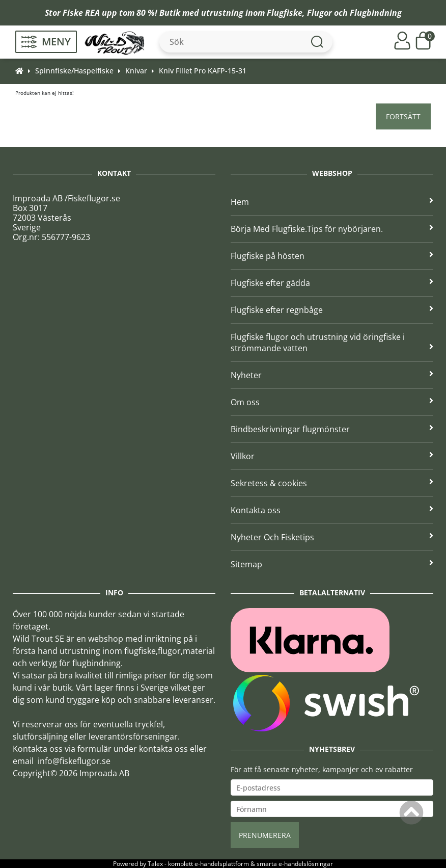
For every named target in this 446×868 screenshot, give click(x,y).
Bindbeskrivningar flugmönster (332, 429)
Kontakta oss (332, 510)
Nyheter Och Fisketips (332, 537)
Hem (332, 202)
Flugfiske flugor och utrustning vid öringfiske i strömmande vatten (332, 343)
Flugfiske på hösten (332, 256)
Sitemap (332, 564)
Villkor (332, 456)
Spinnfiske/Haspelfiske (74, 71)
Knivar (136, 71)
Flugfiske (285, 13)
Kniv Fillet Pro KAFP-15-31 (203, 71)
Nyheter (332, 375)
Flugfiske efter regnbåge (332, 310)
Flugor (319, 13)
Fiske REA (81, 13)
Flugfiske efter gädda (332, 283)
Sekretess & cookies (332, 483)
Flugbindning (376, 13)
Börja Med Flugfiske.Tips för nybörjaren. (332, 229)
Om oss (332, 402)
